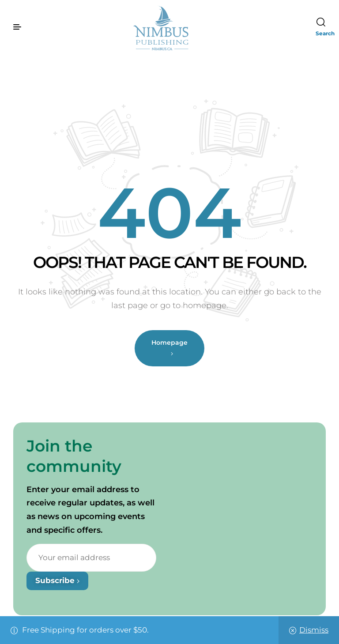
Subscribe (57, 580)
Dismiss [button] (314, 630)
